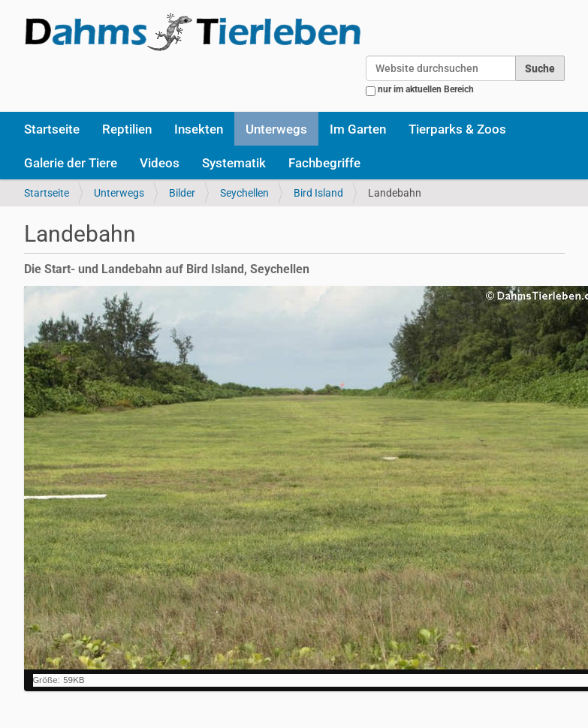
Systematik (234, 163)
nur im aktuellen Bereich (426, 89)
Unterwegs (276, 129)
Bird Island (318, 193)
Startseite (52, 129)
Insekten (199, 129)
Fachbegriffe (324, 163)
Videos (160, 163)
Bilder (182, 193)
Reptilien (127, 129)
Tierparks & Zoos (457, 129)
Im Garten (358, 129)
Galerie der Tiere (71, 163)
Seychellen (244, 193)
